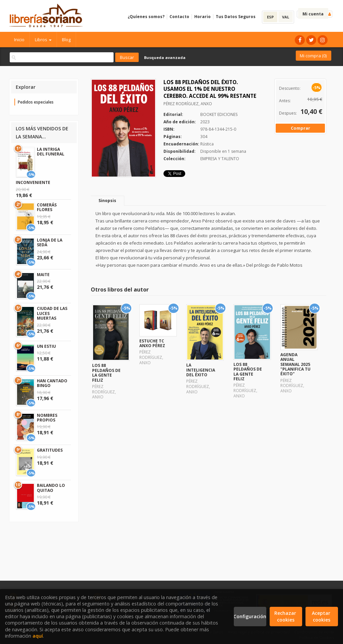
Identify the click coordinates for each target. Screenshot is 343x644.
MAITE (43, 275)
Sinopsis (107, 201)
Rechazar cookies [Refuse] (286, 616)
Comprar (300, 128)
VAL (286, 17)
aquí (38, 636)
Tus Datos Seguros (236, 17)
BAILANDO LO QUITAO (51, 488)
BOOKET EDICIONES (219, 114)
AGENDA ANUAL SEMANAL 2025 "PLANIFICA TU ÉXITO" (295, 364)
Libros (43, 40)
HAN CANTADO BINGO (52, 383)
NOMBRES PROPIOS (47, 418)
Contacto (179, 17)
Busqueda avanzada (165, 57)
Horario (202, 17)
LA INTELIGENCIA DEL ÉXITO (201, 370)
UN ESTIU (46, 346)
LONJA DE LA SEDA (50, 242)
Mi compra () (313, 56)
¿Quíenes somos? (146, 17)
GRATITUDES (50, 450)
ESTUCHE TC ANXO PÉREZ (152, 343)
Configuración (250, 616)
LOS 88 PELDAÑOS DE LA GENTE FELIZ (106, 373)
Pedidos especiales (36, 102)
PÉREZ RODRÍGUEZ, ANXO (188, 104)
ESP (270, 17)
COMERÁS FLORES (47, 207)
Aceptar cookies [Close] (322, 616)
